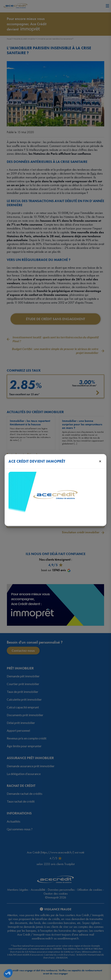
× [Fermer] (100, 461)
